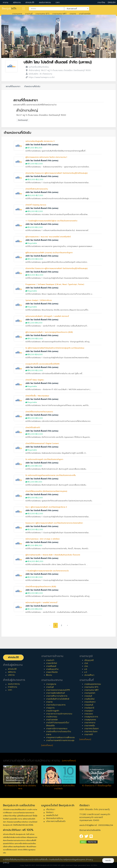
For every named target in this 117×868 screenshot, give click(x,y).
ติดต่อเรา (50, 812)
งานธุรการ (50, 708)
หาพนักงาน (13, 687)
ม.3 (86, 672)
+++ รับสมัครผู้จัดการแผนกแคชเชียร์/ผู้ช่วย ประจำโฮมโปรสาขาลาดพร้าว (51, 221)
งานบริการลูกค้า (53, 711)
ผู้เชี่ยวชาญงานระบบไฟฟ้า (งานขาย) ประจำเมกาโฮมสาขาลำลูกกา (49, 253)
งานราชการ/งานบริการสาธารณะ (59, 714)
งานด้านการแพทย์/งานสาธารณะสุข (60, 740)
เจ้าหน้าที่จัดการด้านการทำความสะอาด (39, 412)
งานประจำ (50, 660)
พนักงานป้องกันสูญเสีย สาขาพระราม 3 (40, 141)
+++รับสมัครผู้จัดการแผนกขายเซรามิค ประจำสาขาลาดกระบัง (47, 571)
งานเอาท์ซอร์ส (52, 672)
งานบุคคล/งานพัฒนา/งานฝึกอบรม (60, 737)
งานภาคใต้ (89, 734)
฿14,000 (31, 227)
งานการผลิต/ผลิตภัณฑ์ (55, 693)
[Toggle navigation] (24, 9)
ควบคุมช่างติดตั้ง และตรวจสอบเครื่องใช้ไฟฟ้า (43, 364)
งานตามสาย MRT (59, 14)
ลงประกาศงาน (45, 2)
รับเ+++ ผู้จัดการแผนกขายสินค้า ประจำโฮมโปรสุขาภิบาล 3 (46, 507)
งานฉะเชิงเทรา (90, 702)
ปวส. (86, 663)
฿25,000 (39, 339)
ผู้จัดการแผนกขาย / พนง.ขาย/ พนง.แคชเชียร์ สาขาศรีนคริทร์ (48, 237)
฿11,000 (31, 148)
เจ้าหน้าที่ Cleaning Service (36, 205)
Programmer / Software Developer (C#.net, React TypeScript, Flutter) (55, 284)
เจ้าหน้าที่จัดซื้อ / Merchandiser (37, 396)
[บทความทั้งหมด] (69, 761)
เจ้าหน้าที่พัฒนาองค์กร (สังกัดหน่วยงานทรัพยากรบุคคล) (46, 491)
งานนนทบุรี (89, 705)
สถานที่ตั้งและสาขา (13, 86)
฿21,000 (39, 577)
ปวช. (86, 666)
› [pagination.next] (67, 625)
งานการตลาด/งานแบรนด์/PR (58, 690)
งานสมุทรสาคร (90, 720)
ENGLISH (112, 2)
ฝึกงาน (49, 675)
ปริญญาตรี (89, 660)
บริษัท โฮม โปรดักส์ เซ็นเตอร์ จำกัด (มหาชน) (58, 62)
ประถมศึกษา (89, 675)
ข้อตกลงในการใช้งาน (55, 818)
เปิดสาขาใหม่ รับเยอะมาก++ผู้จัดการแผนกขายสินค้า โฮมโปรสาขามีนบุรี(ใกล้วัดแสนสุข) (57, 173)
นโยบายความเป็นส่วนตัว (56, 821)
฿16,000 (39, 148)
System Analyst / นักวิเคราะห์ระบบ (39, 300)
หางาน (6, 2)
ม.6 (86, 669)
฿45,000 (40, 561)
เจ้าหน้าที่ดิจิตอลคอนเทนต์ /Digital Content (42, 443)
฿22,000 (40, 180)
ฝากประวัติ (30, 2)
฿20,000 (32, 180)
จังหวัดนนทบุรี (23, 120)
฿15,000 (31, 164)
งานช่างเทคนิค (85, 14)
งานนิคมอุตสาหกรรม (93, 684)
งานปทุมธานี (89, 708)
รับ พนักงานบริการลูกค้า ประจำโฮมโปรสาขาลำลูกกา (44, 459)
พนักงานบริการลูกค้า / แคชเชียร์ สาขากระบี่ (41, 603)
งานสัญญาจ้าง (52, 669)
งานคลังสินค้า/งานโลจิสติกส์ (58, 699)
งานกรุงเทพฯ (90, 693)
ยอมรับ (108, 861)
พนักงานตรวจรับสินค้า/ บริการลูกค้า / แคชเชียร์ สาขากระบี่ (47, 316)
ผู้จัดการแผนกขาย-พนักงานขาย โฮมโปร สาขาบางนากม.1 (46, 157)
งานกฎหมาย (51, 684)
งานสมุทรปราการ (91, 717)
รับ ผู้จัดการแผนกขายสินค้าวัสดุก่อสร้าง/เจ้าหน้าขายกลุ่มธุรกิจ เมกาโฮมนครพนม (55, 348)
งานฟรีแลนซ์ (51, 666)
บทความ (11, 675)
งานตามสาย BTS (42, 14)
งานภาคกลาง (90, 723)
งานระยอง (89, 714)
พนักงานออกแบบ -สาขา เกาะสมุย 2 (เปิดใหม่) (42, 539)
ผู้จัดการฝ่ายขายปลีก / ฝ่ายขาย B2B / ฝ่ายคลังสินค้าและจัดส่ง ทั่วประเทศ (53, 555)
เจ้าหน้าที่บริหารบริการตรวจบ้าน (37, 189)
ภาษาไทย (101, 2)
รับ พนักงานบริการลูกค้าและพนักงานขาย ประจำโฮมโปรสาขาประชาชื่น (51, 475)
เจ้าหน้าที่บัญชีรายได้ (33, 428)
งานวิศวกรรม (52, 717)
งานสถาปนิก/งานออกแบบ (57, 729)
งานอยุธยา (89, 711)
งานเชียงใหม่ (89, 699)
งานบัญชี (29, 14)
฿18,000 (31, 211)
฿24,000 (39, 355)
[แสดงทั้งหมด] (47, 745)
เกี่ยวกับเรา (51, 809)
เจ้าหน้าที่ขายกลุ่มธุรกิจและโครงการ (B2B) (41, 587)
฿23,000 (39, 164)
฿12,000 (31, 323)
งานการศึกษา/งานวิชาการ (57, 696)
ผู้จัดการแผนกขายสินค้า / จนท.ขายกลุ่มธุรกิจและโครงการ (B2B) (49, 332)
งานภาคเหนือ (90, 726)
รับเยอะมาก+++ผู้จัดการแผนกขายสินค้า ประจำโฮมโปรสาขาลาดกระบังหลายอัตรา (54, 523)
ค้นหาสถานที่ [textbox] (75, 8)
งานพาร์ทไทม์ (52, 663)
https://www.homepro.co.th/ (42, 77)
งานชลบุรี (88, 696)
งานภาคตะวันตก (91, 732)
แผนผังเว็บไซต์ (52, 815)
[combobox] (46, 9)
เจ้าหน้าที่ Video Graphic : (35, 380)
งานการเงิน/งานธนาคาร (56, 705)
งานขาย (73, 14)
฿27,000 (40, 195)
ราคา (58, 2)
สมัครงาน (17, 2)
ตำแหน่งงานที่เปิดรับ (32, 86)
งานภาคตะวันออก (92, 729)
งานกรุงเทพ (17, 14)
